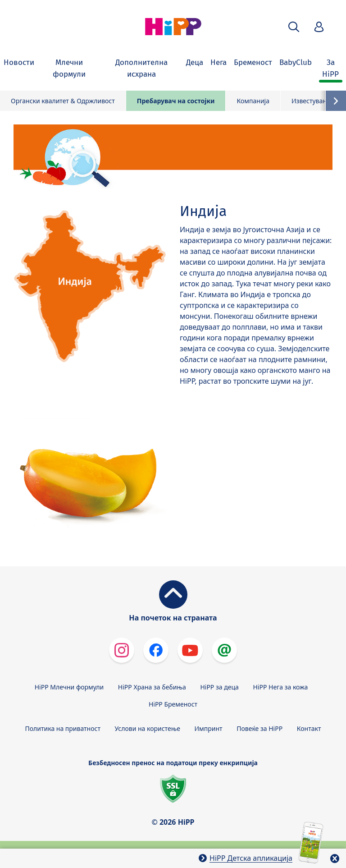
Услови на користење (148, 728)
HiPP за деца (219, 687)
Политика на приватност (63, 728)
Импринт (209, 728)
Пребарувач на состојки (176, 101)
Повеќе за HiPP (259, 728)
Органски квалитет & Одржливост (63, 101)
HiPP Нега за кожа (280, 687)
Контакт (309, 728)
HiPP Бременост (173, 704)
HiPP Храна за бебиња (152, 687)
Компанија (253, 101)
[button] (294, 27)
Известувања (312, 101)
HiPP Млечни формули (69, 687)
